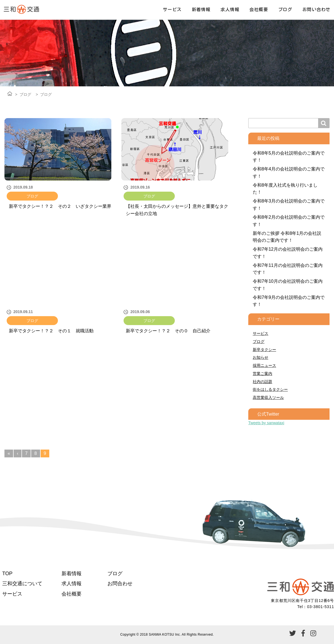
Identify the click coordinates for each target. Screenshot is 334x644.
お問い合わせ (316, 9)
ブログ (285, 9)
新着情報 (201, 9)
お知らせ (261, 357)
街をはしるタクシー (270, 389)
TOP (7, 574)
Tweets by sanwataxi (266, 423)
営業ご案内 (262, 374)
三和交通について (22, 584)
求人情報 (230, 9)
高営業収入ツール (268, 397)
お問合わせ (120, 584)
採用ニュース (264, 365)
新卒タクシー (264, 350)
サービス (172, 9)
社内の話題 (262, 382)
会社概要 (259, 9)
